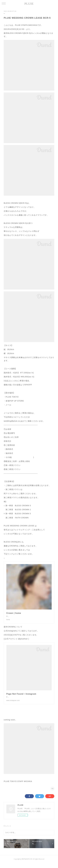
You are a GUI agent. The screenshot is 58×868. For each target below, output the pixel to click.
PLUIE (29, 4)
